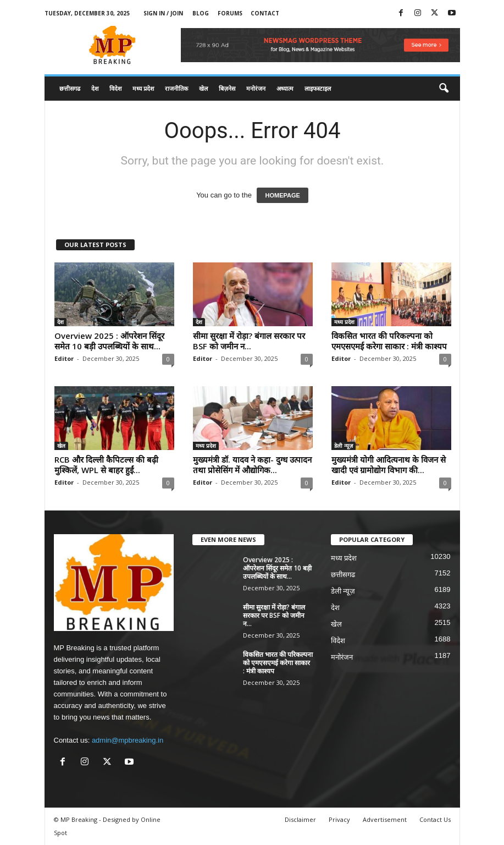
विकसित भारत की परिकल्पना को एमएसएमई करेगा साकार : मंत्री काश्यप (389, 341)
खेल (203, 88)
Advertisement (385, 819)
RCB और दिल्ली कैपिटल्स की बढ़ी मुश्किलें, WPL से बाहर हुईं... (106, 465)
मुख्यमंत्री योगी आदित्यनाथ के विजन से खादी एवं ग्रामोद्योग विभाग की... (389, 465)
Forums (230, 13)
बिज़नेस (227, 88)
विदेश (115, 88)
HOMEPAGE (282, 195)
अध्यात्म (285, 88)
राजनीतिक (176, 88)
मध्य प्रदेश (143, 88)
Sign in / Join (163, 13)
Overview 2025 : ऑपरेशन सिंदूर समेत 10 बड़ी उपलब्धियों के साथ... (109, 341)
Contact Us (435, 819)
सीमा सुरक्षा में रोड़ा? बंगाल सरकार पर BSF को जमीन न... (249, 341)
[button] (444, 89)
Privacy (339, 819)
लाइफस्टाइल (318, 88)
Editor (64, 358)
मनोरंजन (256, 88)
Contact (265, 13)
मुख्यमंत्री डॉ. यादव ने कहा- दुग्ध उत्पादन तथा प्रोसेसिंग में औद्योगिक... (252, 465)
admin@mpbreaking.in (128, 740)
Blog (201, 13)
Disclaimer (300, 819)
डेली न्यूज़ (344, 446)
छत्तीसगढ (70, 88)
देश (95, 88)
